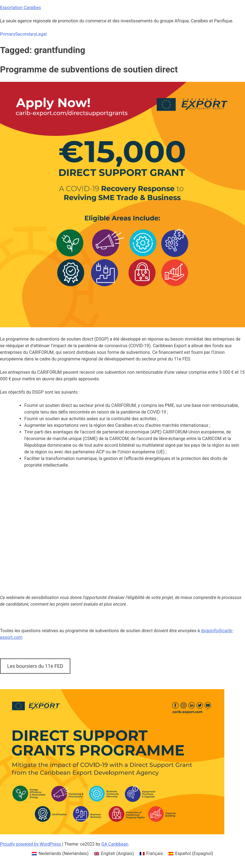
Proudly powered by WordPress (31, 844)
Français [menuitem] (155, 853)
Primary (8, 34)
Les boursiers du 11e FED (35, 666)
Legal (41, 34)
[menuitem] (60, 854)
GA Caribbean (115, 844)
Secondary (26, 34)
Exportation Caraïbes (21, 8)
